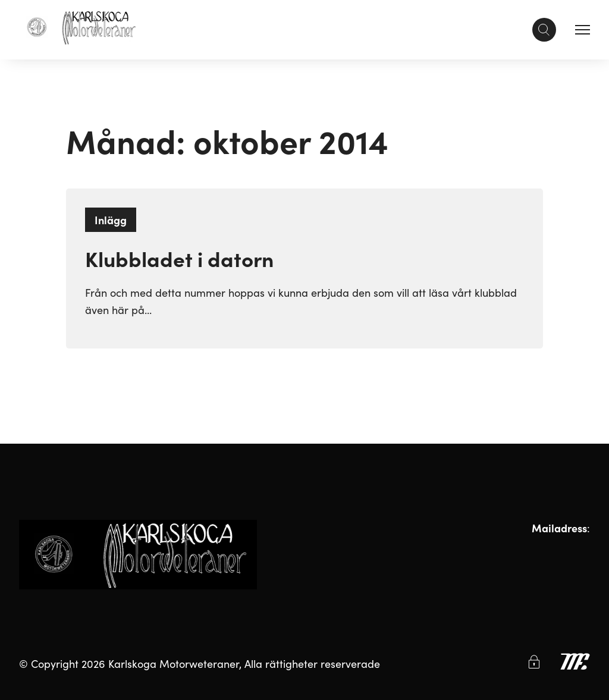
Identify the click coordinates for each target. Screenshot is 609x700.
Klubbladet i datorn (179, 258)
